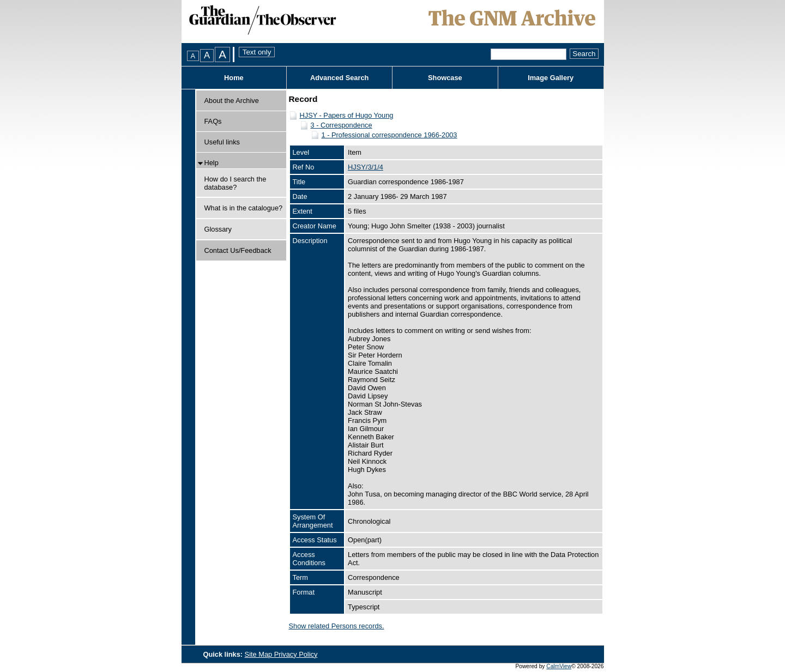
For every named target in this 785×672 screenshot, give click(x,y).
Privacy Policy (296, 654)
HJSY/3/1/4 (366, 167)
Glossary (218, 229)
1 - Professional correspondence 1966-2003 (390, 135)
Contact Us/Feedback (238, 250)
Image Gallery (551, 78)
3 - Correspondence (342, 125)
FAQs (213, 121)
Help (212, 163)
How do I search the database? (235, 183)
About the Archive (232, 101)
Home (234, 78)
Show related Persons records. (337, 626)
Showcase (445, 78)
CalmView (559, 666)
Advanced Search (339, 78)
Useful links (222, 142)
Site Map (259, 654)
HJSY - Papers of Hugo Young (347, 115)
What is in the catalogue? (244, 208)
